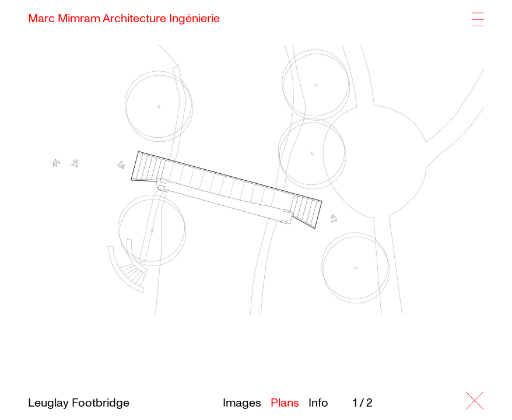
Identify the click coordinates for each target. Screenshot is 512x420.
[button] (411, 176)
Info (318, 403)
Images (242, 403)
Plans (285, 403)
